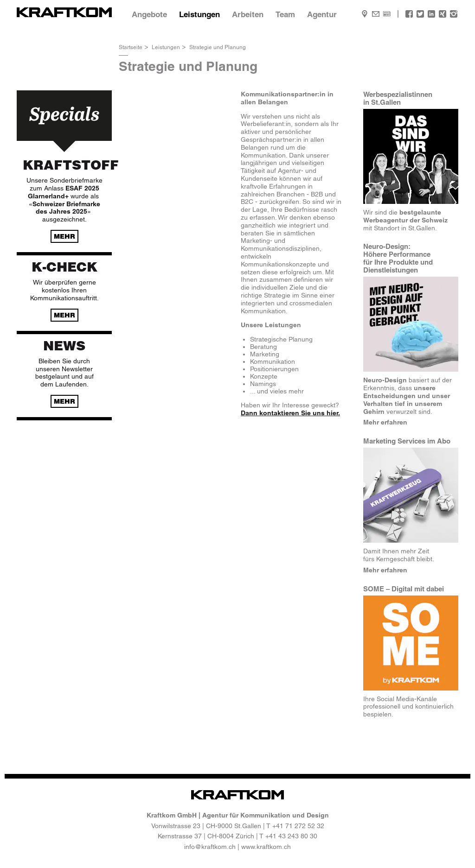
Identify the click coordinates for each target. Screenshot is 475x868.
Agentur (322, 14)
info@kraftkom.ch (210, 847)
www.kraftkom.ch (266, 847)
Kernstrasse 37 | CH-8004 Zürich (206, 836)
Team (285, 14)
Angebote (149, 14)
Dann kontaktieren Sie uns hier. (290, 413)
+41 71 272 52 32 (298, 826)
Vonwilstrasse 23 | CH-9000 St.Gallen (206, 826)
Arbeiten (248, 14)
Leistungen (199, 14)
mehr (64, 236)
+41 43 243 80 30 (291, 836)
